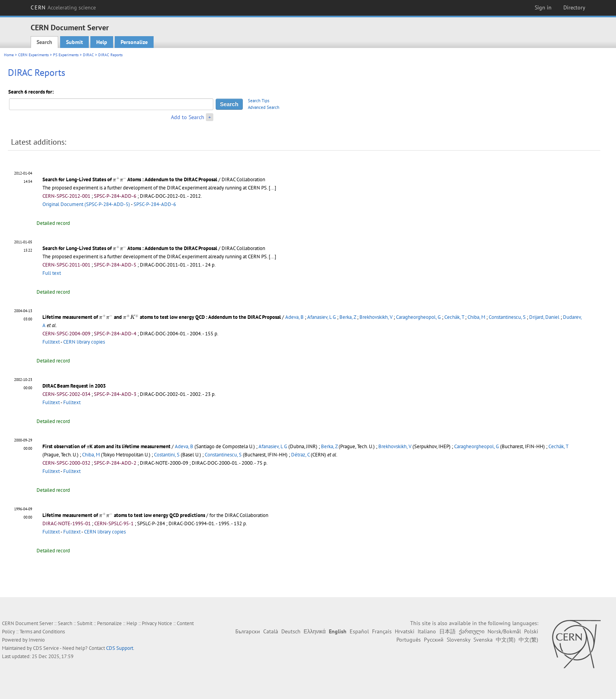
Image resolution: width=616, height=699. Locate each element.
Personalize (134, 42)
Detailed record (53, 223)
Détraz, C (300, 455)
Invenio (37, 640)
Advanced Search (264, 107)
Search (44, 42)
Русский (434, 640)
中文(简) (506, 640)
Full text (52, 273)
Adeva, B (294, 317)
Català (271, 631)
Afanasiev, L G (322, 317)
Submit (74, 42)
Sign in (543, 7)
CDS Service (46, 648)
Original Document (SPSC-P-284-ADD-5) (86, 204)
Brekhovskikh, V (376, 317)
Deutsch (291, 631)
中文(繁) (528, 640)
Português (409, 640)
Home (9, 55)
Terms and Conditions (42, 632)
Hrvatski (405, 631)
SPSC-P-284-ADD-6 (155, 204)
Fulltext (51, 342)
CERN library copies (84, 342)
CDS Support (120, 648)
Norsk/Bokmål (504, 631)
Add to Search (188, 117)
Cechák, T (454, 317)
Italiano (427, 631)
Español (359, 631)
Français (382, 631)
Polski (531, 631)
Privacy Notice (157, 623)
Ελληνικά (315, 631)
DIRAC (88, 55)
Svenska (483, 640)
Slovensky (458, 640)
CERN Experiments (33, 55)
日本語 (447, 631)
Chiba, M (476, 317)
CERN (63, 7)
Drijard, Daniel (544, 317)
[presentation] (120, 179)
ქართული (472, 631)
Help (102, 42)
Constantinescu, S (507, 317)
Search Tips (259, 101)
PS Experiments (66, 55)
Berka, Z (348, 317)
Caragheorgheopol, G (418, 317)
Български (248, 631)
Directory (574, 7)
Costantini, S (167, 455)
